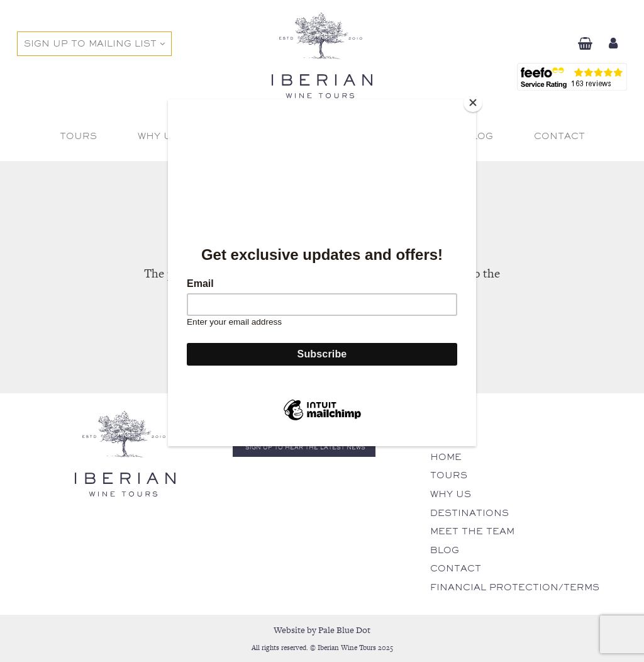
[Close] (473, 103)
